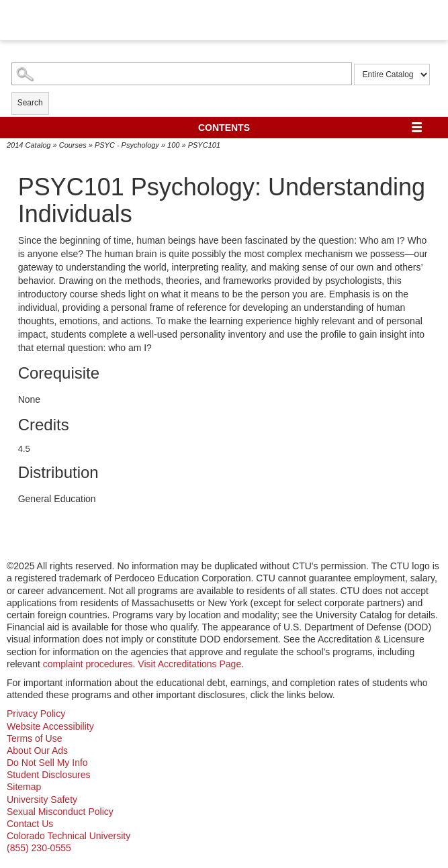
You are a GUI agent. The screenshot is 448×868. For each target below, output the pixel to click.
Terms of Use (34, 738)
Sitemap (24, 787)
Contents (224, 128)
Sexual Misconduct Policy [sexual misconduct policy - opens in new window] (60, 812)
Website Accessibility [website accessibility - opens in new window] (50, 726)
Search (30, 103)
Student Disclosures (49, 775)
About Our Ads (37, 751)
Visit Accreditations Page (189, 664)
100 (173, 145)
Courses (73, 145)
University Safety (42, 800)
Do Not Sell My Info (47, 763)
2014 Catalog (29, 145)
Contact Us (30, 824)
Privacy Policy (36, 714)
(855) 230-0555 (39, 848)
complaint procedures (88, 664)
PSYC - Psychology (127, 145)
